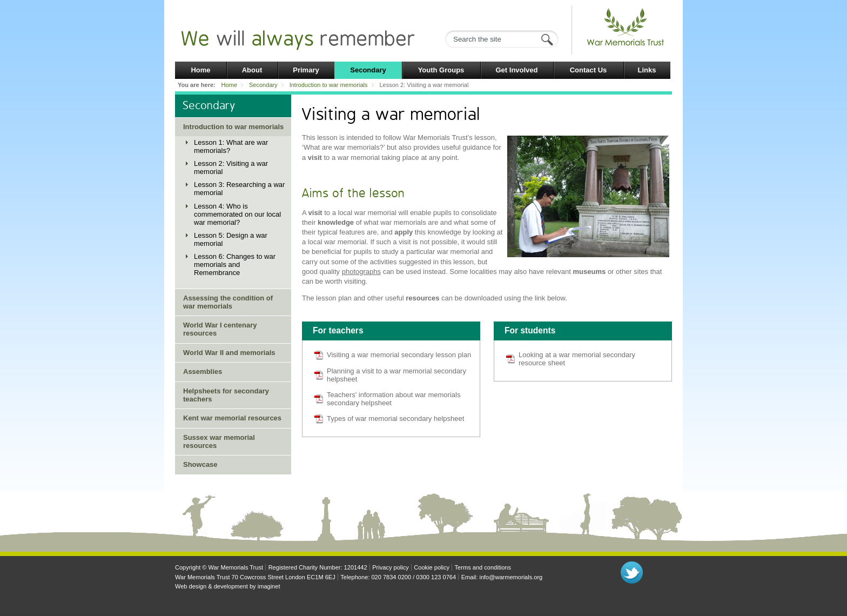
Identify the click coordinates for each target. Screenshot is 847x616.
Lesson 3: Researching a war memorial (239, 189)
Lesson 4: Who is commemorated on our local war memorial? (237, 214)
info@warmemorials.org (511, 577)
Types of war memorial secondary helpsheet (395, 419)
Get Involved (516, 70)
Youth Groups (441, 70)
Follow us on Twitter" (632, 573)
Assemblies (203, 371)
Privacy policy (391, 567)
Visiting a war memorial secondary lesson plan (399, 355)
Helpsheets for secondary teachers (226, 395)
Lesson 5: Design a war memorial (231, 239)
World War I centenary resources (220, 329)
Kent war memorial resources (232, 418)
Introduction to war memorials (329, 85)
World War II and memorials (229, 353)
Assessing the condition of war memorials (228, 302)
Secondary (368, 70)
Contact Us (589, 70)
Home (200, 70)
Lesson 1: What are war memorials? (231, 146)
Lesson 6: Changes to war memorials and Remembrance (235, 265)
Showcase (200, 464)
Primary (306, 70)
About (252, 70)
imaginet (269, 586)
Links (647, 70)
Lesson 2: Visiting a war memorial (231, 168)
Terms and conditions (483, 567)
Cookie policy (432, 567)
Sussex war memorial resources (219, 441)
